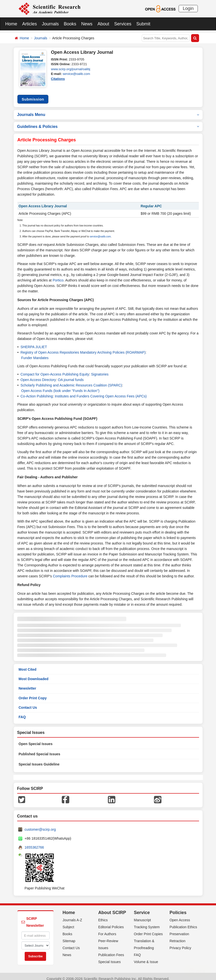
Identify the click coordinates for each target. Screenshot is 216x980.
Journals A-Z (72, 915)
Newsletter (28, 684)
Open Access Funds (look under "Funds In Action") (60, 386)
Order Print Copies (148, 929)
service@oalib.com (76, 74)
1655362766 (34, 843)
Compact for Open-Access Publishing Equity (55, 370)
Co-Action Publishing (37, 391)
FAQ (22, 712)
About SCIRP (112, 908)
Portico (58, 275)
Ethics (103, 915)
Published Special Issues (39, 749)
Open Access (180, 915)
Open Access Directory (38, 375)
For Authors (107, 929)
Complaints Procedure (70, 571)
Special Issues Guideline (39, 760)
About (103, 24)
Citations (58, 79)
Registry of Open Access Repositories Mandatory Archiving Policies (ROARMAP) (83, 348)
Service (142, 908)
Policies (178, 908)
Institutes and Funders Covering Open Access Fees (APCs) (101, 391)
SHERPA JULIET (34, 342)
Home (11, 24)
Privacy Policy (180, 943)
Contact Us (28, 703)
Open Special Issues (36, 739)
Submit (143, 24)
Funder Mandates (35, 353)
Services (123, 24)
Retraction (177, 936)
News (87, 24)
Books (70, 24)
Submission (33, 94)
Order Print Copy (33, 693)
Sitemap (69, 936)
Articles (30, 24)
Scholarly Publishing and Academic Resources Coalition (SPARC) (71, 381)
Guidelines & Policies (108, 122)
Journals (50, 24)
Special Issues (109, 957)
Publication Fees (111, 950)
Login (188, 8)
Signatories (100, 370)
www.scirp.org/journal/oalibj (71, 69)
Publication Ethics (183, 922)
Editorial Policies (111, 922)
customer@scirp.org (40, 825)
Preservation (179, 929)
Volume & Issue (146, 957)
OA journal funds (71, 375)
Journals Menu (108, 110)
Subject (68, 922)
